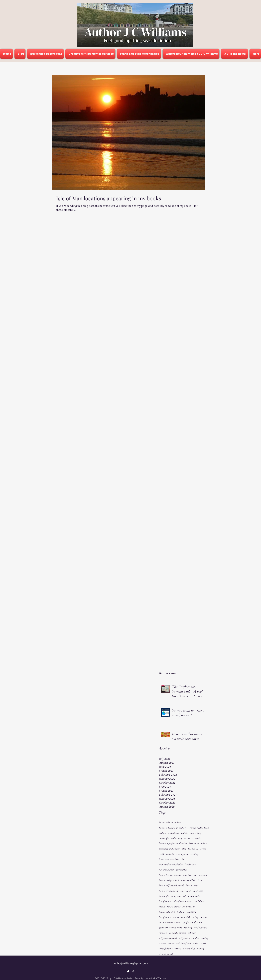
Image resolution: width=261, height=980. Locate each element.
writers (178, 949)
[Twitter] (128, 971)
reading (188, 928)
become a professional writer (173, 843)
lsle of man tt (165, 917)
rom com (163, 933)
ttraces (171, 943)
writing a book (166, 954)
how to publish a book (192, 880)
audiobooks (174, 833)
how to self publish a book (171, 886)
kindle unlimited (167, 912)
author (185, 833)
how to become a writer (170, 875)
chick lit (170, 854)
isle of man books (192, 896)
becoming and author (169, 849)
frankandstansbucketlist (171, 865)
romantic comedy (178, 933)
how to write (192, 886)
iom (182, 891)
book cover (193, 849)
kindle (162, 907)
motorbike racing (190, 917)
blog (184, 849)
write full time (166, 949)
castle (162, 854)
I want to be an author (170, 822)
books (203, 849)
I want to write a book (198, 828)
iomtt (188, 891)
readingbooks (201, 928)
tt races (162, 943)
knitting (181, 912)
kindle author (174, 907)
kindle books (189, 907)
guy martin (181, 870)
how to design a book (169, 880)
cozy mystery (182, 854)
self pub (192, 933)
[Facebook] (133, 971)
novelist (204, 917)
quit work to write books (171, 928)
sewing (205, 938)
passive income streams (170, 922)
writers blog (189, 949)
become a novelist (193, 838)
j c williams (199, 901)
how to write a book (168, 891)
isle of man (176, 896)
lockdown (191, 912)
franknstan (190, 865)
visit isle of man (184, 943)
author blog (196, 833)
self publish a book (168, 938)
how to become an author (196, 875)
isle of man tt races (183, 901)
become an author (198, 843)
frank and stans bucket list (172, 859)
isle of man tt (165, 901)
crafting (194, 854)
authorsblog (177, 838)
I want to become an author (172, 828)
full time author (167, 870)
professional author (193, 922)
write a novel (200, 943)
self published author (189, 938)
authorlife (164, 838)
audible (163, 833)
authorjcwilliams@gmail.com (131, 964)
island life (164, 896)
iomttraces (198, 891)
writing (200, 949)
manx (176, 917)
